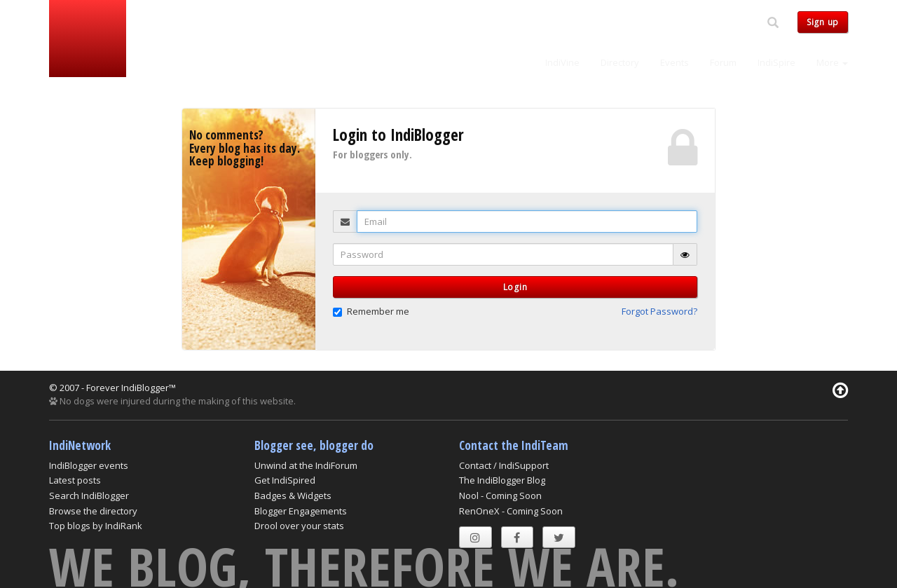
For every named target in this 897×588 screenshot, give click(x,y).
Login (515, 287)
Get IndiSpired (285, 480)
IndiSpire (776, 62)
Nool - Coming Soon (500, 495)
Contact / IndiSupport (504, 465)
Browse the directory (93, 511)
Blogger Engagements (301, 511)
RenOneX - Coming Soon (511, 511)
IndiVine (562, 62)
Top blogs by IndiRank (96, 526)
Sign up (823, 22)
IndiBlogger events (89, 465)
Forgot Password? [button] (659, 311)
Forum (723, 62)
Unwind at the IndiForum (306, 465)
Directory (620, 62)
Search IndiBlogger (89, 495)
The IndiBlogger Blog (502, 480)
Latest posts (75, 480)
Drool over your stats (299, 526)
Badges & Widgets (293, 495)
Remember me (371, 311)
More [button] (832, 62)
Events (675, 62)
